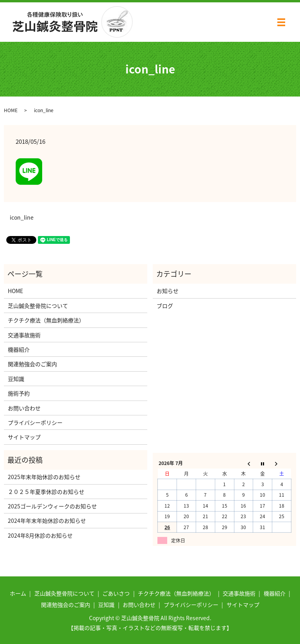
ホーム (18, 593)
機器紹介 (19, 349)
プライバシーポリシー (35, 422)
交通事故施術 (24, 335)
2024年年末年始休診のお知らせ (47, 521)
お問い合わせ (24, 408)
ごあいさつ (116, 593)
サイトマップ (24, 437)
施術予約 (19, 393)
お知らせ (168, 291)
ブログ (165, 306)
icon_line (22, 217)
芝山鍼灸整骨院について (38, 306)
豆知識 (16, 379)
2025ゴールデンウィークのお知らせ (52, 506)
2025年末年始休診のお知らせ (44, 477)
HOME (11, 110)
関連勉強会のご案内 (32, 364)
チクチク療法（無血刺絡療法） (46, 320)
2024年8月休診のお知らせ (40, 535)
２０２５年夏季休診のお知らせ (46, 492)
